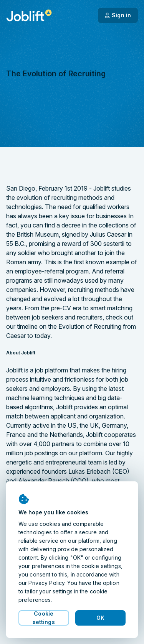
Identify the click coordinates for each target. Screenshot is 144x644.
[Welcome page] (29, 15)
